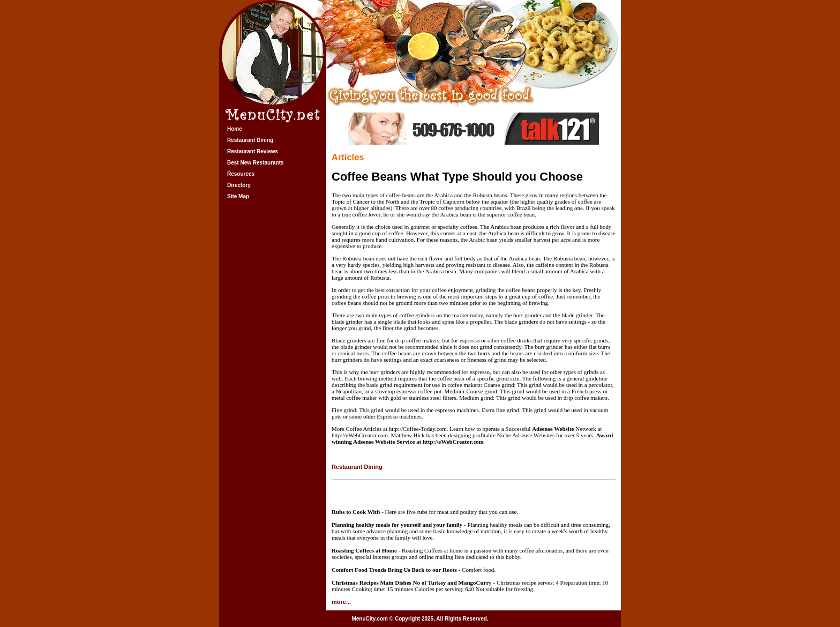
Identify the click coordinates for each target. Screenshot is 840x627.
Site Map (238, 196)
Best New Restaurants (256, 163)
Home (235, 129)
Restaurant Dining (250, 140)
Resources (241, 174)
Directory (239, 185)
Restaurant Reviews (253, 151)
